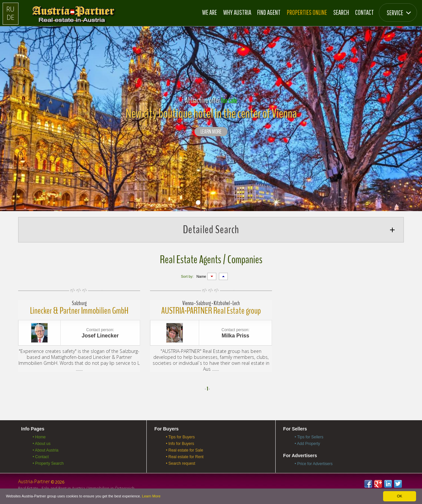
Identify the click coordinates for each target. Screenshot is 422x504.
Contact (364, 12)
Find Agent (269, 12)
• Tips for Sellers (309, 437)
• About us (42, 444)
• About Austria (45, 450)
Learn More (151, 496)
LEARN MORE (211, 132)
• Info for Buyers (180, 444)
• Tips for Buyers (180, 437)
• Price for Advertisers (314, 464)
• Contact (41, 457)
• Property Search (48, 463)
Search (341, 12)
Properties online (307, 12)
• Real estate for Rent (185, 457)
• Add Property (307, 444)
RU (10, 9)
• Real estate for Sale (184, 450)
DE (11, 17)
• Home (39, 437)
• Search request (181, 463)
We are (210, 12)
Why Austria (237, 12)
